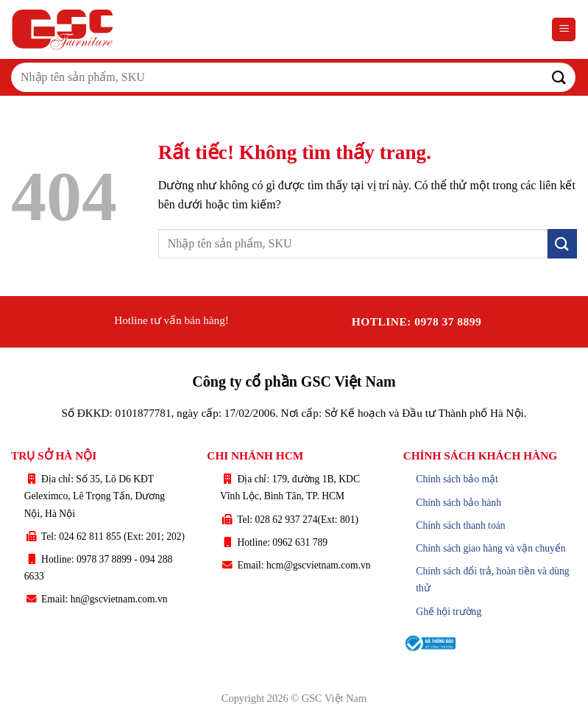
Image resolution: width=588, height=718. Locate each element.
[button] (564, 30)
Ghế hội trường (449, 612)
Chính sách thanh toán (460, 525)
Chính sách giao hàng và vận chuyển (490, 548)
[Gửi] (559, 77)
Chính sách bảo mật (457, 479)
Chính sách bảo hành (458, 503)
